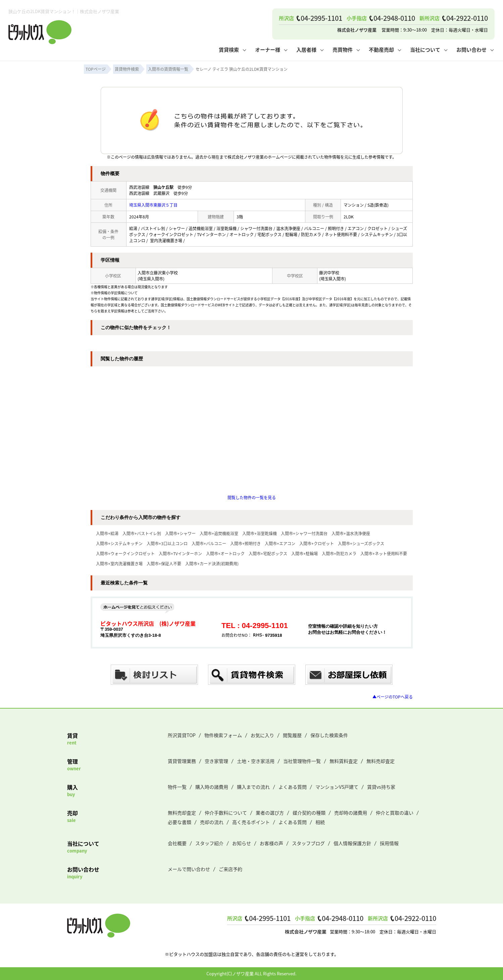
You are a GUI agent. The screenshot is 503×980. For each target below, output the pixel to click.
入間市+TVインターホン (180, 553)
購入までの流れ (253, 787)
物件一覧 (177, 787)
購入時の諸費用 (212, 787)
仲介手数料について (226, 813)
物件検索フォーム (223, 735)
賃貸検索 (229, 49)
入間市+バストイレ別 (142, 533)
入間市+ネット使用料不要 (384, 553)
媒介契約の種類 (309, 813)
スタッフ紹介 (209, 843)
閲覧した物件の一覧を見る (252, 497)
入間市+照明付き (245, 543)
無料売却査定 (381, 761)
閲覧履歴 (292, 735)
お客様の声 (271, 843)
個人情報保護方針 (352, 843)
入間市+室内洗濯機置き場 (119, 563)
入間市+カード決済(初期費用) (212, 563)
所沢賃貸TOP (182, 735)
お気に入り (262, 735)
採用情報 (389, 843)
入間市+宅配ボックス (268, 553)
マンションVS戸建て (337, 787)
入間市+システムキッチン (119, 543)
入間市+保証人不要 (164, 563)
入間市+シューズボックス (361, 543)
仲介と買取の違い (395, 813)
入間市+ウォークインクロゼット (125, 553)
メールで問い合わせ (189, 869)
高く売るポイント (251, 822)
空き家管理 (216, 761)
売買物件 (343, 49)
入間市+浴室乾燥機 (260, 533)
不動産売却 (381, 49)
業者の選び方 (270, 813)
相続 (320, 822)
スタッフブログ (308, 843)
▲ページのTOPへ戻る (393, 697)
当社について (425, 49)
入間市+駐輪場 (305, 553)
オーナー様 (268, 49)
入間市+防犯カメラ (339, 553)
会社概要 (177, 843)
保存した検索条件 (329, 735)
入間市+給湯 (107, 533)
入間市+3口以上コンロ (167, 543)
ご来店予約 (231, 869)
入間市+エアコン (280, 543)
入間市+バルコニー (209, 543)
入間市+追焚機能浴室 (219, 533)
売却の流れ (212, 822)
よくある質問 (293, 787)
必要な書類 (180, 822)
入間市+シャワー (180, 533)
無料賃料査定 (344, 761)
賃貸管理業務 (182, 761)
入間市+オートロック (225, 553)
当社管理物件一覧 (302, 761)
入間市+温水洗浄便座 (351, 533)
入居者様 (306, 49)
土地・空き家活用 (256, 761)
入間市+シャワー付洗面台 (304, 533)
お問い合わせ (471, 49)
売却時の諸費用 (351, 813)
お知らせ (242, 843)
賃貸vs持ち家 (381, 787)
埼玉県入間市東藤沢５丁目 (153, 205)
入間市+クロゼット (317, 543)
